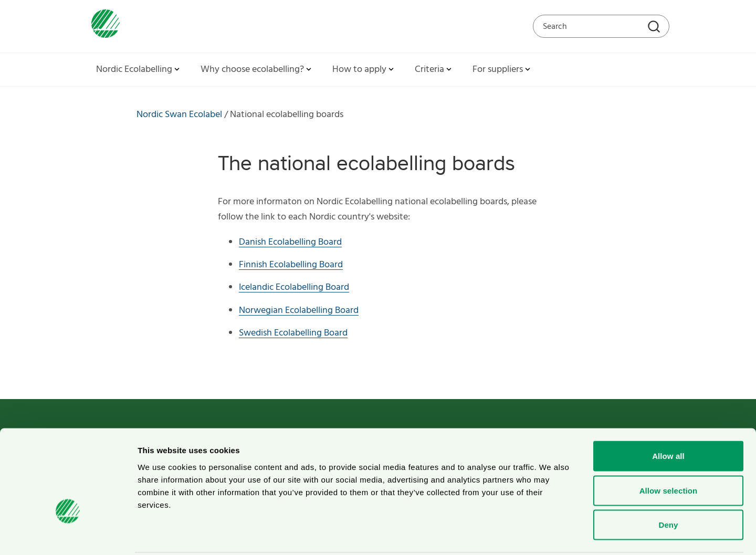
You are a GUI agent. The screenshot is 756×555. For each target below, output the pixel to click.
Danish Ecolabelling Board (290, 242)
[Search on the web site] (601, 26)
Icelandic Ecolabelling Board (294, 287)
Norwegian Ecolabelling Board (299, 311)
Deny (668, 486)
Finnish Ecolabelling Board (291, 265)
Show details (551, 534)
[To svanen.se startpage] (103, 26)
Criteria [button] (434, 70)
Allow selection (669, 452)
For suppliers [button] (502, 70)
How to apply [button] (364, 70)
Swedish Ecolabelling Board (293, 333)
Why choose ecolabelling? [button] (257, 70)
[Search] (655, 28)
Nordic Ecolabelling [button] (139, 70)
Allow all (668, 417)
